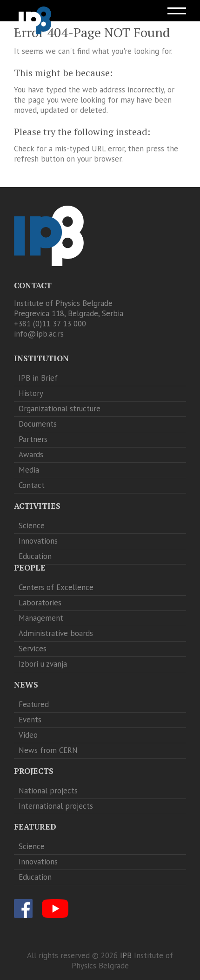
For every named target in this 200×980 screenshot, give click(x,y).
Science (32, 526)
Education (35, 556)
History (31, 393)
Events (30, 720)
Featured (34, 704)
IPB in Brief (38, 378)
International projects (56, 806)
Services (33, 649)
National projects (48, 791)
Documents (38, 424)
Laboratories (40, 603)
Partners (33, 439)
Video (28, 735)
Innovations (38, 541)
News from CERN (48, 750)
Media (29, 470)
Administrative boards (56, 633)
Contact (32, 485)
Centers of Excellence (56, 587)
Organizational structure (60, 409)
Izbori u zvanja (43, 664)
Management (41, 618)
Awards (31, 454)
